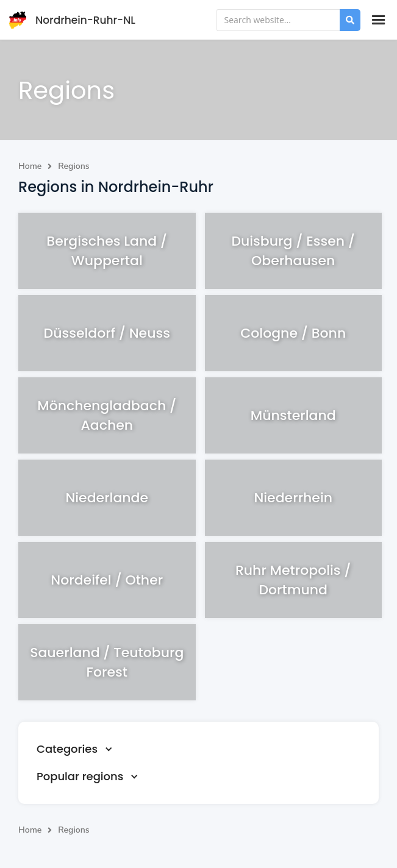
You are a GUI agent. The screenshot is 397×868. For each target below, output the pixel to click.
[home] (69, 20)
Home (30, 166)
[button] (379, 20)
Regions (73, 166)
